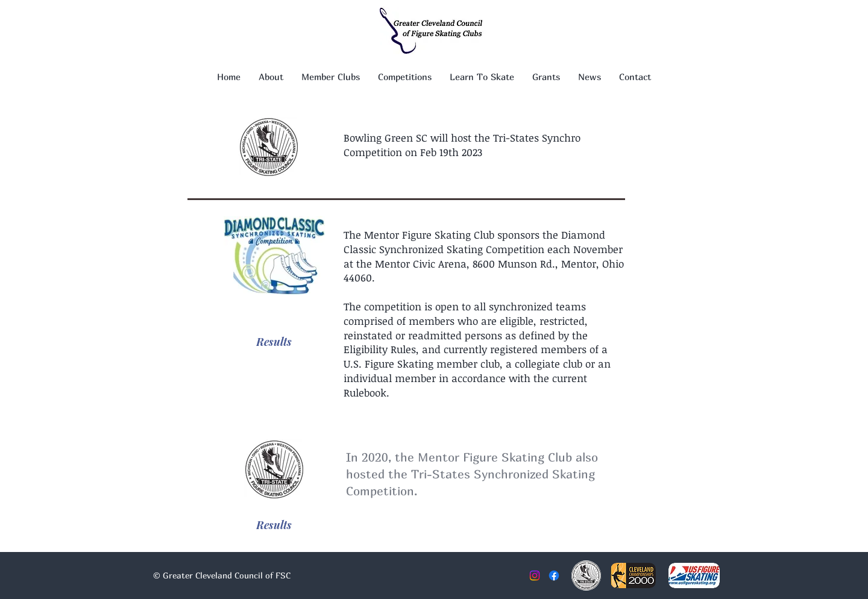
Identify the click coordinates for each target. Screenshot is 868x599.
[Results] (274, 342)
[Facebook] (554, 575)
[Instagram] (535, 575)
